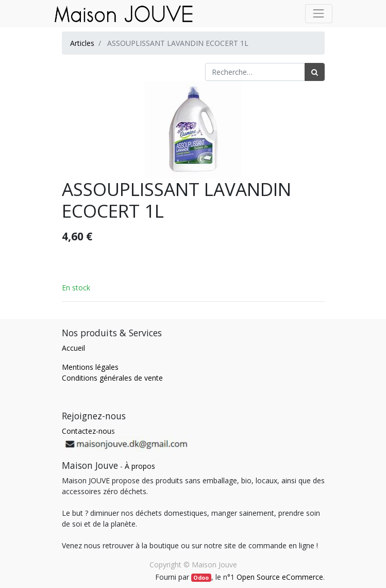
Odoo (201, 578)
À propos (140, 466)
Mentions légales (90, 367)
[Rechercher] (315, 72)
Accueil (73, 348)
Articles (82, 43)
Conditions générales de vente (112, 378)
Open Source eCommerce (280, 577)
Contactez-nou (87, 431)
